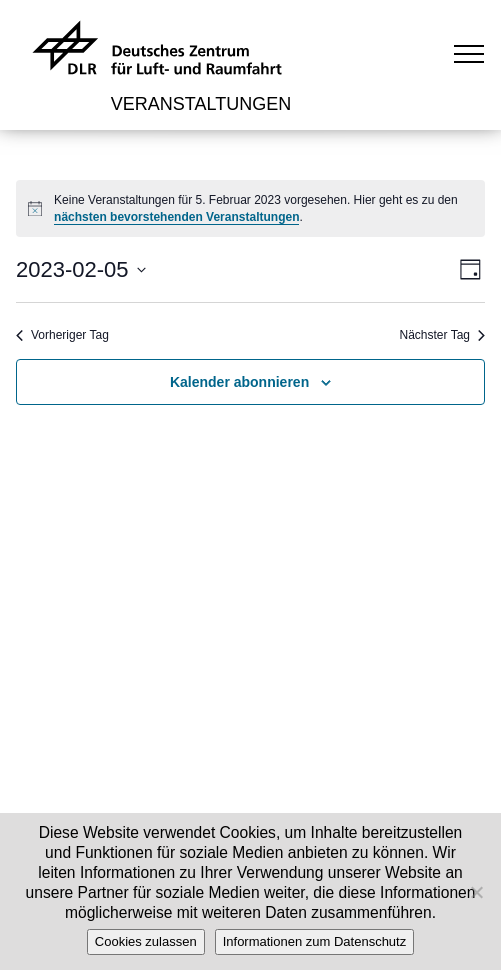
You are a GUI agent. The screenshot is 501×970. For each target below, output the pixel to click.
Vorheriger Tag (62, 335)
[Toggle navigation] (469, 53)
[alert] (250, 208)
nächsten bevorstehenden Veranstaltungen (176, 217)
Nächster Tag (442, 335)
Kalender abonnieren (239, 382)
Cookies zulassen (146, 941)
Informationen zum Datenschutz (315, 941)
